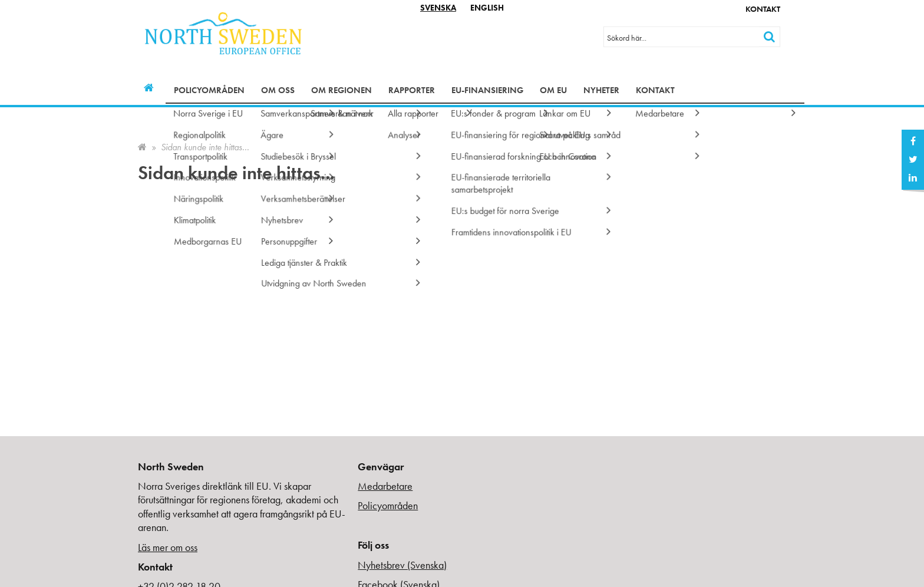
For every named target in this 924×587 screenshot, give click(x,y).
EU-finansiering (487, 90)
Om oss (278, 90)
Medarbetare (385, 486)
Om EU (553, 90)
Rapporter (412, 90)
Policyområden (209, 90)
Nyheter (601, 90)
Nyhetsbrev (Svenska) (402, 565)
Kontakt (763, 9)
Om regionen (341, 90)
